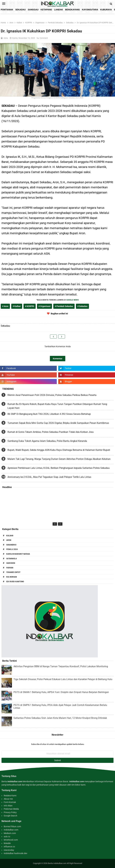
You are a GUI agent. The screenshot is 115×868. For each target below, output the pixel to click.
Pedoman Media (11, 809)
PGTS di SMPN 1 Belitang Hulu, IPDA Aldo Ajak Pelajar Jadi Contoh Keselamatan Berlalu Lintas (60, 706)
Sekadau (20, 10)
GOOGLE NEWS (72, 300)
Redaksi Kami (10, 796)
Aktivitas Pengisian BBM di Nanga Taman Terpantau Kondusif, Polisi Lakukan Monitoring (61, 666)
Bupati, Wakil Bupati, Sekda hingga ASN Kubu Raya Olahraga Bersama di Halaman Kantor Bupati (59, 450)
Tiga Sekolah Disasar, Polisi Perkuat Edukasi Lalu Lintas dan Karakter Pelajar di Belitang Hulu (63, 679)
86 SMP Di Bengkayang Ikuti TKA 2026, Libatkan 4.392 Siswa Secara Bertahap (49, 414)
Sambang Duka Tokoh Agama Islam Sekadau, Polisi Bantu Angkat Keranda (47, 441)
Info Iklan (8, 806)
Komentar (58, 359)
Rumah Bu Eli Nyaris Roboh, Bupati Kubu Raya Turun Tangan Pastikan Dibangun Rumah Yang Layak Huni (57, 406)
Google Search (10, 816)
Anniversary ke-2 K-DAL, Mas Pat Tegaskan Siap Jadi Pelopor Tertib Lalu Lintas (49, 477)
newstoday (9, 850)
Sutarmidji (12, 559)
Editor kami (80, 785)
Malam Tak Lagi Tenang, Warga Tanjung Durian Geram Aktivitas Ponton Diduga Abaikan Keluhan (59, 459)
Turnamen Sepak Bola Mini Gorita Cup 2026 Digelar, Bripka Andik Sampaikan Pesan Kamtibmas (58, 423)
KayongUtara (90, 10)
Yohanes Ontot (13, 572)
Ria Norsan (12, 577)
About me (8, 799)
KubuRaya (106, 10)
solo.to (7, 837)
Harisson (11, 563)
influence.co (9, 847)
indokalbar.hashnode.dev (15, 853)
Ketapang (46, 10)
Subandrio (11, 545)
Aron (9, 540)
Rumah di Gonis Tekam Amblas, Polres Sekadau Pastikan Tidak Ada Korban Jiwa (51, 432)
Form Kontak (10, 802)
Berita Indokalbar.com (57, 863)
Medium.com (10, 833)
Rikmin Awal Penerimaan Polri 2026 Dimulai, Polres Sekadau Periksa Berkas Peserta (52, 395)
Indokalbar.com (11, 830)
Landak (59, 10)
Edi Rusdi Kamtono (15, 582)
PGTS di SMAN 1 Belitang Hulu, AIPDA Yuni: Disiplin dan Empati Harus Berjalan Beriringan (61, 692)
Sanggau (33, 10)
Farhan (10, 568)
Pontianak (7, 10)
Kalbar (10, 536)
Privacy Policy (10, 812)
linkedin (7, 843)
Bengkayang (73, 10)
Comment (44, 38)
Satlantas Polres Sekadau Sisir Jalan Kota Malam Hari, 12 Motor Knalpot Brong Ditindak (60, 718)
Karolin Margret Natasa (18, 554)
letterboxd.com (11, 840)
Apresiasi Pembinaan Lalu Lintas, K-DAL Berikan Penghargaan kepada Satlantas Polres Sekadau (59, 468)
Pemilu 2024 (12, 549)
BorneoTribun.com (12, 826)
